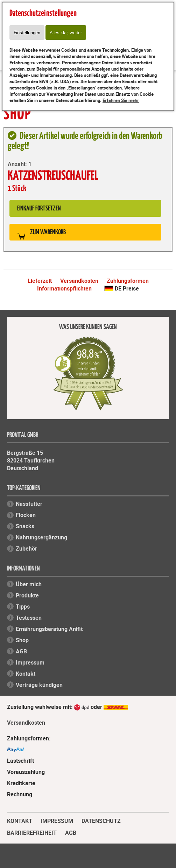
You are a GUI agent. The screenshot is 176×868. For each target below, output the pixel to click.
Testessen (29, 618)
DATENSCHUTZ (101, 820)
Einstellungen (27, 33)
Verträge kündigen (39, 685)
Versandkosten (79, 281)
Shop (22, 640)
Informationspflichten (64, 288)
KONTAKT (20, 820)
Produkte (27, 595)
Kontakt (26, 674)
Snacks (25, 526)
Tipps (23, 607)
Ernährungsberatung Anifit (49, 629)
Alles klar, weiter (66, 33)
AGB (21, 651)
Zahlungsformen (128, 281)
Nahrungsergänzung (41, 537)
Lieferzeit (40, 281)
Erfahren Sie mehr (121, 100)
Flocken (26, 515)
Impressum (30, 662)
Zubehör (26, 548)
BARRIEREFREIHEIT (32, 832)
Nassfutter (29, 504)
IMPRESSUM (57, 820)
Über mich (29, 584)
